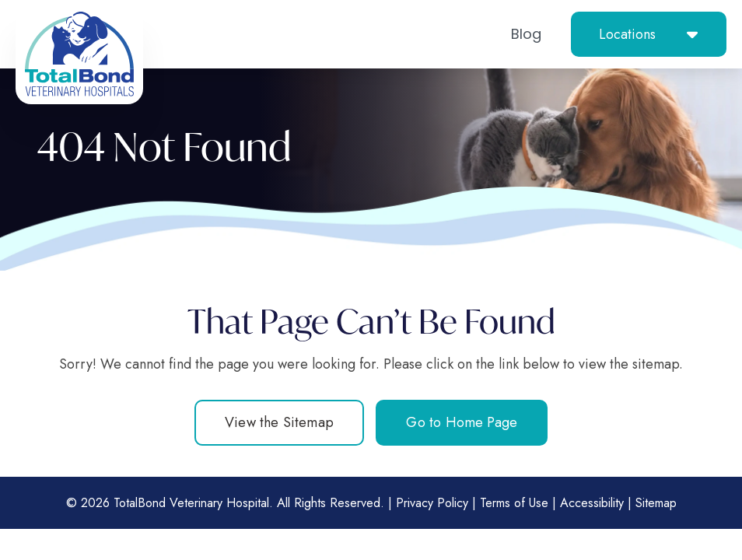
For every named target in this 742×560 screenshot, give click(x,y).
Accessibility (592, 503)
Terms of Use (514, 503)
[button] (649, 34)
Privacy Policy (432, 503)
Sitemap (656, 503)
